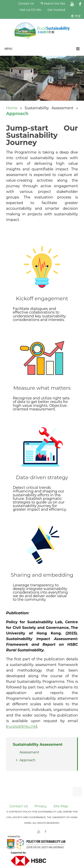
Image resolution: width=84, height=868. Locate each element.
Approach (28, 760)
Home (12, 108)
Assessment (29, 752)
